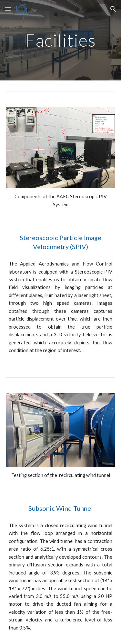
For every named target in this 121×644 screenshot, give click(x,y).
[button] (8, 9)
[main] (61, 40)
